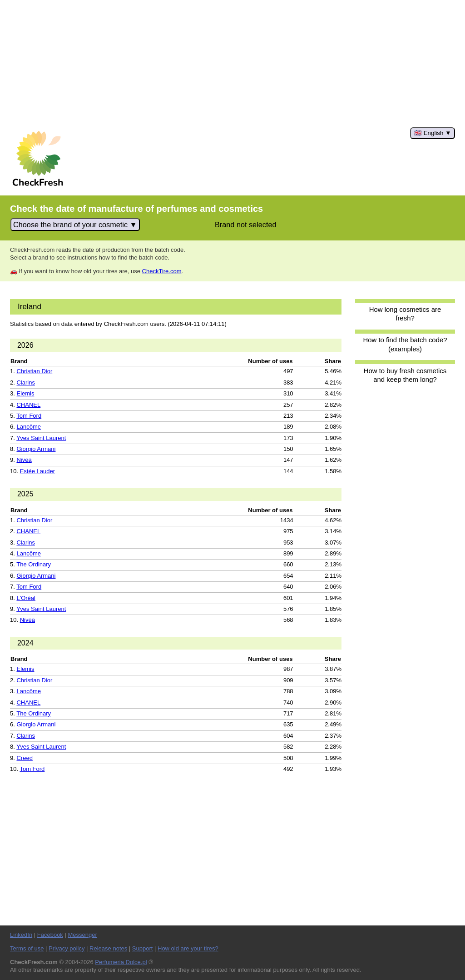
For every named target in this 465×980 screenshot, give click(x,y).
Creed (24, 758)
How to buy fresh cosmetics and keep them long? (405, 375)
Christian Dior (34, 371)
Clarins (25, 382)
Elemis (25, 393)
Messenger (82, 935)
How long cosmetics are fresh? (405, 314)
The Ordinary (34, 564)
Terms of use (27, 948)
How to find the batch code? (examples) (405, 344)
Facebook (50, 935)
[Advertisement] (232, 64)
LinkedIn (21, 935)
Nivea (24, 460)
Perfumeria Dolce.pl (121, 962)
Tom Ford (29, 416)
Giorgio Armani (36, 449)
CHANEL (28, 405)
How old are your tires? (188, 948)
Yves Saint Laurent (41, 438)
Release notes (108, 948)
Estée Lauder (37, 471)
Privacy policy (67, 948)
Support (143, 948)
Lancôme (28, 427)
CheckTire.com (162, 271)
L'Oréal (26, 598)
